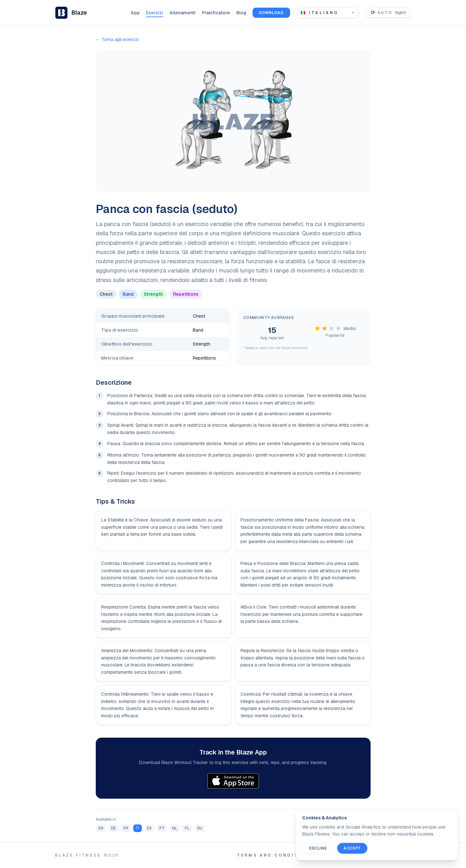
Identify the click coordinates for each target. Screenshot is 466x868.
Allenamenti (183, 13)
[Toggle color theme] (388, 13)
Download (271, 13)
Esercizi (155, 13)
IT (138, 828)
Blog (241, 13)
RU (200, 828)
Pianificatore (216, 13)
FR (126, 828)
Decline (318, 848)
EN (101, 828)
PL (187, 828)
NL (175, 828)
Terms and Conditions (275, 855)
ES (149, 828)
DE (113, 828)
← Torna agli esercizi (117, 39)
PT (162, 828)
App (135, 13)
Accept (352, 848)
